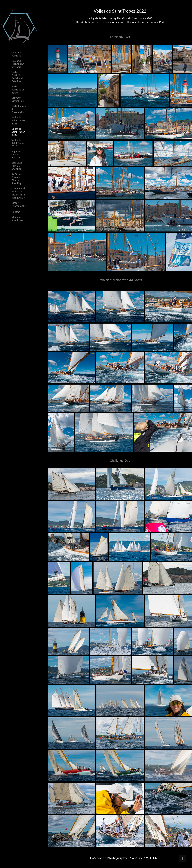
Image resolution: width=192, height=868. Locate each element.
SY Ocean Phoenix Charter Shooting (17, 179)
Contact (16, 212)
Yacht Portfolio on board (18, 89)
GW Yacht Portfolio (17, 54)
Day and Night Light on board (18, 64)
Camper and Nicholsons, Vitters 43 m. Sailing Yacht (18, 193)
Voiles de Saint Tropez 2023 (18, 120)
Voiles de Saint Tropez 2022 (18, 132)
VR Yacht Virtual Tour (18, 99)
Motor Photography (19, 204)
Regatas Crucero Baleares (16, 154)
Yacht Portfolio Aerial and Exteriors (17, 77)
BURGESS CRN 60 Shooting (17, 166)
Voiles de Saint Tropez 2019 (18, 143)
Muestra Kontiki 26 (17, 218)
